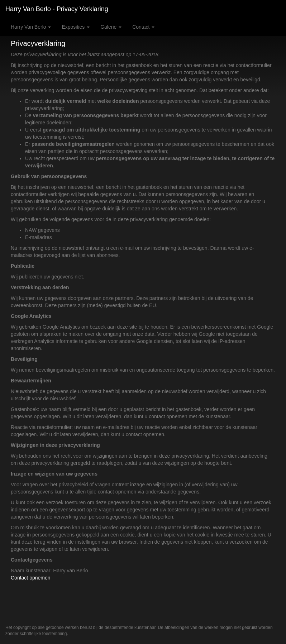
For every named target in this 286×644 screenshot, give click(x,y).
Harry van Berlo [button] (31, 27)
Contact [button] (143, 27)
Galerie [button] (111, 27)
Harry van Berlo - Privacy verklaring (57, 9)
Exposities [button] (76, 27)
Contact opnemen (31, 578)
